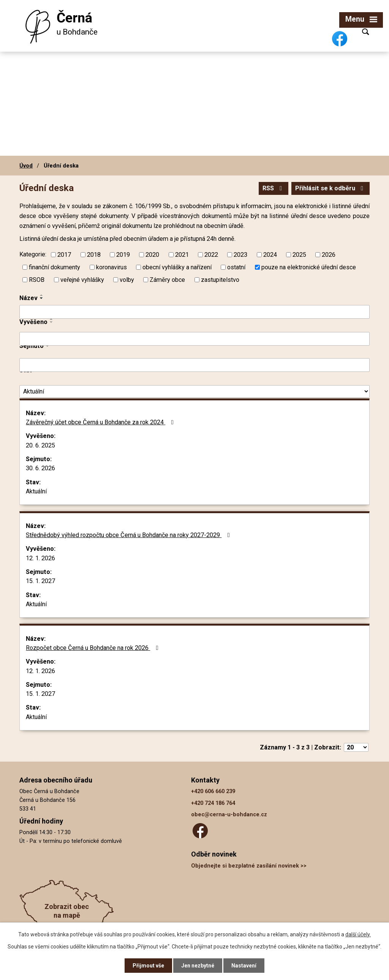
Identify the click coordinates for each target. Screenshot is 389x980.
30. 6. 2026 (40, 468)
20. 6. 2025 (40, 445)
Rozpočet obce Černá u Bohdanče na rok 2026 (93, 648)
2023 (240, 254)
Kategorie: (33, 254)
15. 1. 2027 (40, 581)
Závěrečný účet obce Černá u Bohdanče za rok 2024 (101, 422)
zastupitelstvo (220, 279)
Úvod (26, 166)
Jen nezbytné (198, 966)
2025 (299, 254)
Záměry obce (167, 279)
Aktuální (36, 491)
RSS (274, 188)
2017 (64, 254)
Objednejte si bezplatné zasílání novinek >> (249, 866)
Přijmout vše (148, 966)
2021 (182, 254)
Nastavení (244, 966)
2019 (123, 254)
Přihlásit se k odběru (330, 188)
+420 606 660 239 (213, 791)
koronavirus (111, 267)
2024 (270, 254)
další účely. (358, 934)
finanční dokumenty (55, 267)
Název (28, 298)
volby (127, 279)
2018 (94, 254)
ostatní (236, 267)
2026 (329, 254)
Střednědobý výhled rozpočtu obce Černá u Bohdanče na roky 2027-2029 (129, 535)
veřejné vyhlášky (82, 279)
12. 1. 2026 (40, 558)
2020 (152, 254)
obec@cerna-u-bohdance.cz (229, 815)
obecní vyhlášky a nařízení (177, 267)
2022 (211, 254)
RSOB (37, 279)
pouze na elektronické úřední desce (309, 267)
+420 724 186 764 (213, 803)
